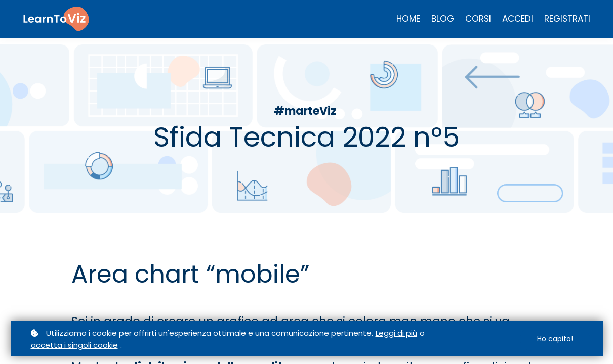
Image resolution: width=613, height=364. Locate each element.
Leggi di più (396, 333)
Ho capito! (555, 339)
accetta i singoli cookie (74, 345)
